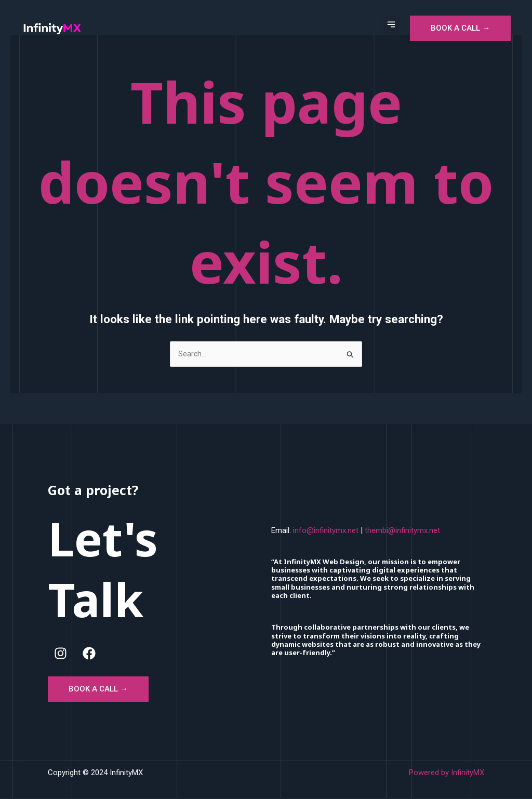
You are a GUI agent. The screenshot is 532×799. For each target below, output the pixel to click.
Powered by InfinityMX (447, 774)
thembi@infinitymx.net (402, 531)
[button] (391, 25)
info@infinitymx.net (326, 531)
